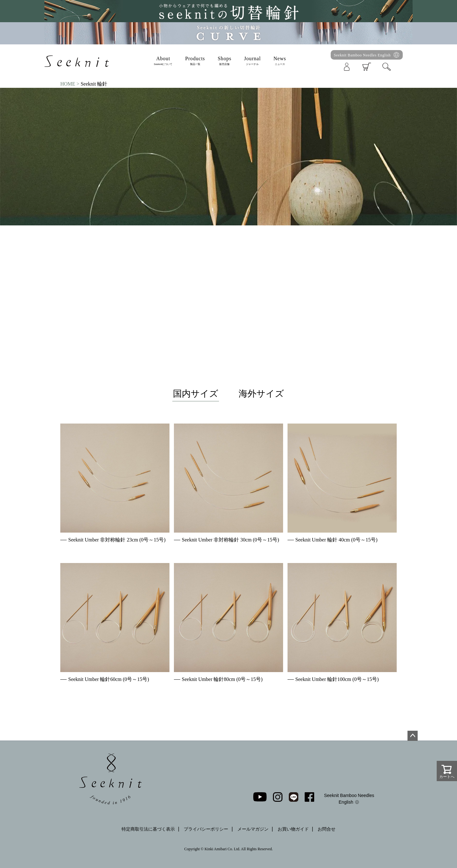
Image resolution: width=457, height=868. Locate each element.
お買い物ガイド (293, 829)
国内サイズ (196, 394)
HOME (68, 84)
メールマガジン (253, 829)
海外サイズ (261, 394)
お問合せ (327, 829)
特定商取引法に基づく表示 (148, 829)
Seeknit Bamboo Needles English (362, 55)
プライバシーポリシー (206, 829)
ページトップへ (413, 736)
